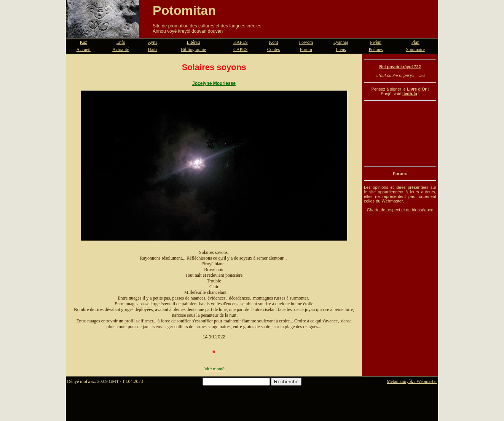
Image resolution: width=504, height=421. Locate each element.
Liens (341, 49)
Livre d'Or (417, 89)
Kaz (84, 42)
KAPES (241, 42)
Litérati (193, 42)
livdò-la (410, 94)
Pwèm (376, 42)
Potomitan (184, 10)
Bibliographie (193, 49)
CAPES (240, 49)
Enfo (121, 42)
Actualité (121, 49)
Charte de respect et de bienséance (400, 210)
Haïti (152, 49)
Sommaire (415, 49)
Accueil (84, 49)
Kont (273, 42)
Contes (274, 49)
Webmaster (392, 201)
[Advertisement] (400, 134)
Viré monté (215, 369)
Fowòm (306, 42)
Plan (415, 42)
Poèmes (376, 49)
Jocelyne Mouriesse (214, 83)
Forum (306, 49)
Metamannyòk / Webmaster (412, 381)
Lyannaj (341, 42)
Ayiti (152, 42)
